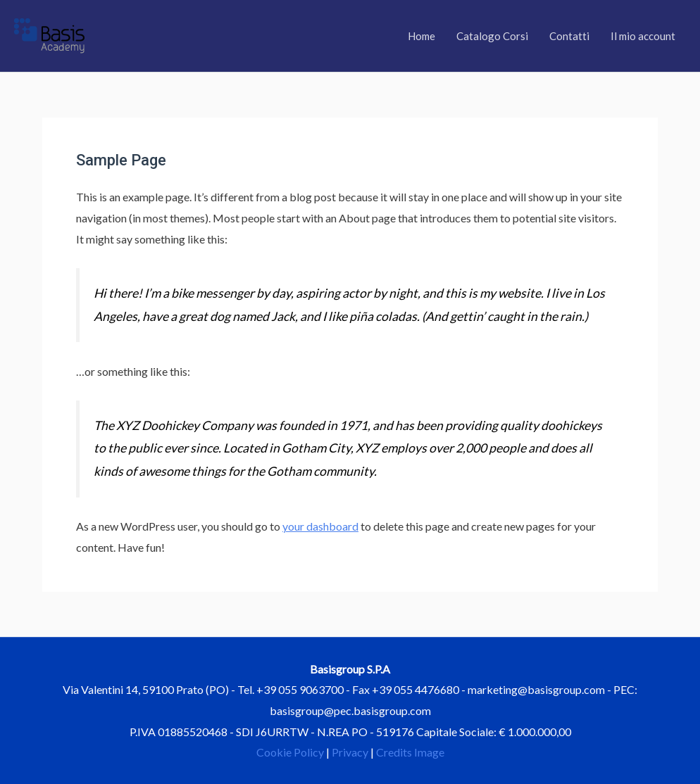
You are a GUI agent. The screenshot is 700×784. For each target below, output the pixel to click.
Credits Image (410, 752)
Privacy (350, 752)
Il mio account (643, 36)
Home (421, 36)
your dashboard (320, 526)
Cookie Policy (290, 752)
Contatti (569, 36)
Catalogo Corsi (492, 36)
